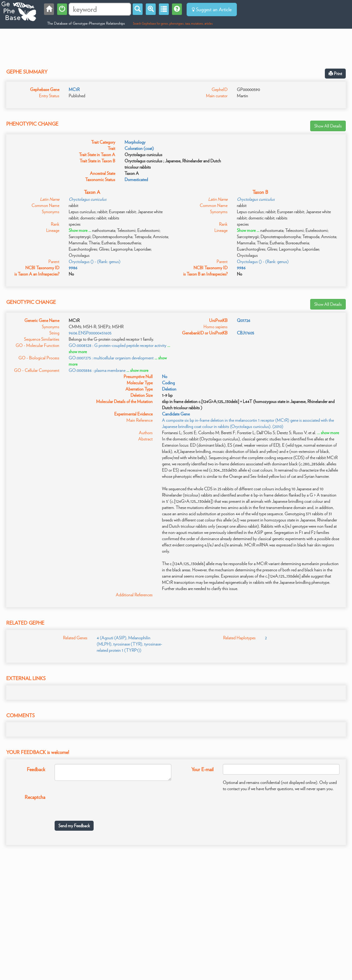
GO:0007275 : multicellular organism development (111, 358)
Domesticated (136, 180)
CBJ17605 (245, 333)
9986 (73, 268)
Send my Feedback (74, 826)
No (165, 377)
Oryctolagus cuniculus (88, 199)
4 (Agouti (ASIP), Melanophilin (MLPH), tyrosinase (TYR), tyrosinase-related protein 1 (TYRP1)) (130, 644)
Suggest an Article (212, 10)
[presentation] (102, 804)
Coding (168, 383)
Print (335, 74)
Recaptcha (35, 797)
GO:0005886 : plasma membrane (97, 370)
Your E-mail (202, 769)
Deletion (169, 389)
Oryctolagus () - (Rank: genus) (95, 262)
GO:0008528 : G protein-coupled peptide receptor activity (117, 345)
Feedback (36, 769)
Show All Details (328, 126)
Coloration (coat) (139, 148)
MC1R (74, 89)
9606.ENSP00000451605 (90, 333)
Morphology (135, 142)
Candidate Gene (176, 414)
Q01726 (244, 320)
